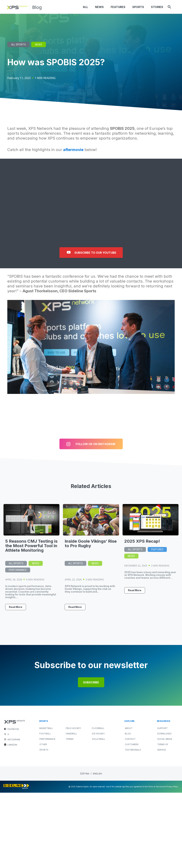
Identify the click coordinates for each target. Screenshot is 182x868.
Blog (37, 7)
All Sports (18, 45)
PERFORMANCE (47, 739)
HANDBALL (71, 734)
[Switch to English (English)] (97, 774)
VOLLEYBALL (99, 739)
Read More (16, 607)
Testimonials (133, 750)
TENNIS (70, 739)
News (39, 45)
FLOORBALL (98, 728)
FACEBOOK (13, 729)
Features (157, 549)
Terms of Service (163, 747)
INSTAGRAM (14, 740)
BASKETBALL (46, 728)
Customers (132, 745)
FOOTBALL (45, 734)
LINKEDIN (12, 745)
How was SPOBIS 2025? (56, 62)
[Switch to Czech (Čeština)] (85, 774)
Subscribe (91, 683)
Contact (130, 739)
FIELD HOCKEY (73, 728)
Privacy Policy (172, 787)
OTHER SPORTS (44, 747)
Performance (18, 570)
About (129, 728)
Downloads (164, 734)
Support (162, 728)
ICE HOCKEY (98, 734)
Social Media (165, 739)
